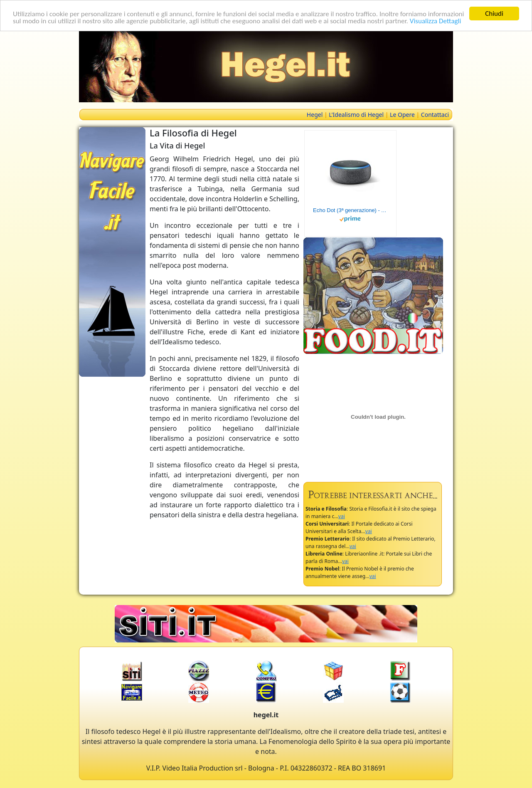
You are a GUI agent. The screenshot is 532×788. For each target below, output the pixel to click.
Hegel (315, 115)
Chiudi (494, 14)
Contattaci (435, 115)
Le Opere (402, 115)
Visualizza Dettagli (436, 21)
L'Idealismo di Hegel (356, 115)
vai (342, 516)
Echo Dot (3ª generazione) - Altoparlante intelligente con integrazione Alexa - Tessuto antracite (350, 210)
